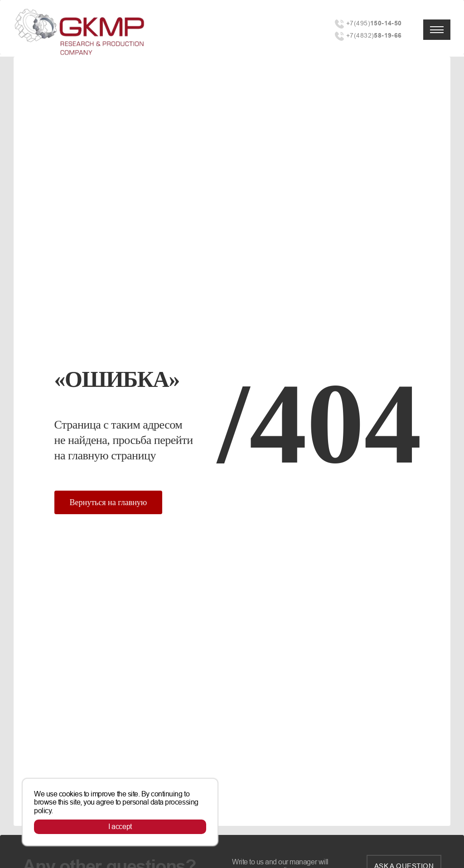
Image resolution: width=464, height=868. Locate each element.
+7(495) (374, 23)
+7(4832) (374, 36)
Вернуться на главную (109, 502)
